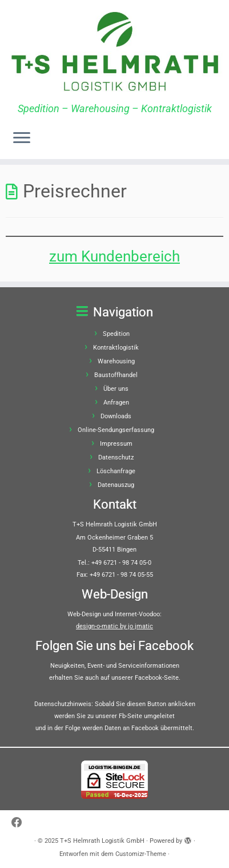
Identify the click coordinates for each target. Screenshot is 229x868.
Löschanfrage (116, 471)
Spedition (116, 334)
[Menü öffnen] (22, 138)
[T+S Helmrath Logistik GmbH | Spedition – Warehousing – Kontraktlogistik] (114, 51)
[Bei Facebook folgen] (20, 823)
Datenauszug (116, 485)
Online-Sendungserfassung (116, 430)
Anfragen (116, 403)
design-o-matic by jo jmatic (114, 626)
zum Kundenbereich (114, 256)
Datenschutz (116, 457)
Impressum (116, 444)
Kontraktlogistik (116, 348)
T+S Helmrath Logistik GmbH (102, 841)
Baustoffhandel (116, 375)
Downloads (116, 416)
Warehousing (116, 361)
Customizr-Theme (141, 854)
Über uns (116, 389)
